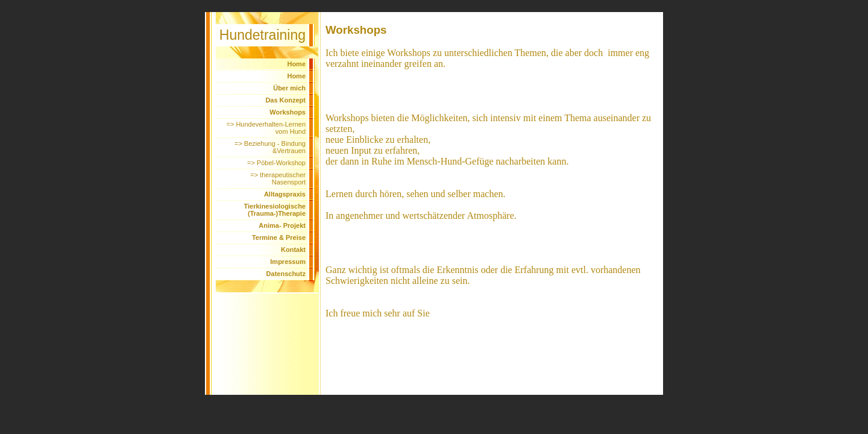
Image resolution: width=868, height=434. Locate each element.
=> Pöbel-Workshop (276, 163)
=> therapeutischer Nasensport (278, 178)
